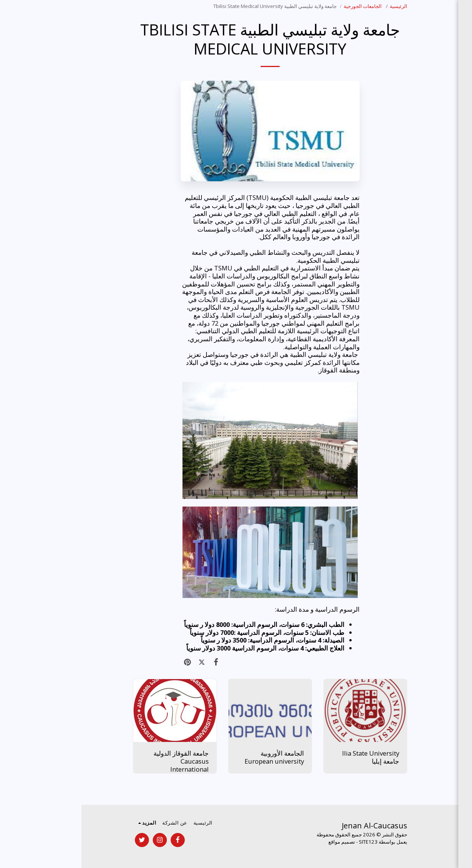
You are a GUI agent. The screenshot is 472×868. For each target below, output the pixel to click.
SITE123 (287, 842)
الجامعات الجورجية (282, 6)
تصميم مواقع (260, 842)
